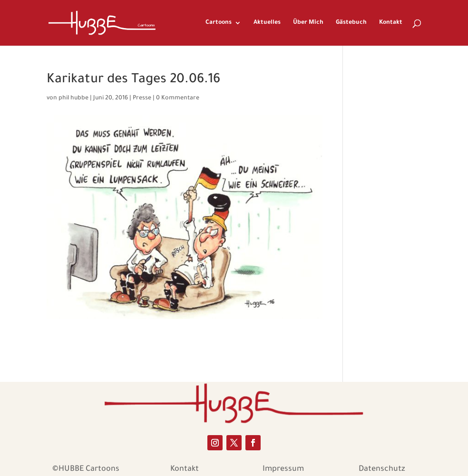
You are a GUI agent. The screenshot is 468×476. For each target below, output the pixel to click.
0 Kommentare (178, 98)
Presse (142, 98)
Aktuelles (267, 23)
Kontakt (391, 23)
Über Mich (308, 23)
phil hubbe (73, 98)
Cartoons (219, 23)
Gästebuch (351, 23)
